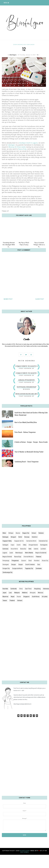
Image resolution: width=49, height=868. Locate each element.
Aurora (18, 533)
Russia (19, 597)
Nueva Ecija (22, 149)
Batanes (41, 533)
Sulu (39, 565)
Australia (5, 589)
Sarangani (6, 565)
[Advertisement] (23, 496)
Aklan (4, 533)
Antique (11, 533)
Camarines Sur (43, 541)
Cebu (25, 545)
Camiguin (5, 545)
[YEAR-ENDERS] (18, 45)
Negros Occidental (41, 553)
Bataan (34, 533)
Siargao (14, 565)
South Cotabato (30, 565)
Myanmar (5, 597)
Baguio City (26, 533)
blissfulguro (13, 55)
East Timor (28, 589)
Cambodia (14, 589)
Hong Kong (37, 589)
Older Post (40, 299)
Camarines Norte (31, 541)
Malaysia (17, 593)
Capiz (12, 545)
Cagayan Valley (7, 541)
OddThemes (24, 852)
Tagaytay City (29, 568)
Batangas (5, 537)
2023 (25, 45)
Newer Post (8, 299)
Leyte (11, 553)
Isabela (36, 549)
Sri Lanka (45, 597)
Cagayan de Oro (19, 541)
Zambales (39, 568)
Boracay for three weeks (17, 147)
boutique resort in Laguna (29, 143)
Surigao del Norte (17, 568)
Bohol (20, 537)
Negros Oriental (7, 557)
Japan (4, 593)
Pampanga (6, 561)
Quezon (24, 561)
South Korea (36, 597)
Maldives (25, 593)
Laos (10, 593)
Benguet (13, 537)
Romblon (37, 561)
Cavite (19, 545)
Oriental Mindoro (29, 557)
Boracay (27, 537)
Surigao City (6, 568)
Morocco (41, 593)
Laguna (5, 553)
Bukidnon (35, 537)
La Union (43, 549)
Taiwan (5, 601)
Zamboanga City (7, 572)
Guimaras (5, 549)
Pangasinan (15, 561)
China (21, 589)
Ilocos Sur (23, 549)
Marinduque (19, 553)
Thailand (12, 601)
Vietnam (20, 601)
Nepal (13, 597)
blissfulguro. (25, 851)
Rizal (30, 561)
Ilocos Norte (14, 549)
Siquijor (21, 565)
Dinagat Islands (33, 545)
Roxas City (45, 561)
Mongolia (33, 593)
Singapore (26, 597)
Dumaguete (44, 545)
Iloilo (30, 549)
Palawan (39, 557)
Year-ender (31, 45)
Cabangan (11, 145)
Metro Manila (29, 553)
